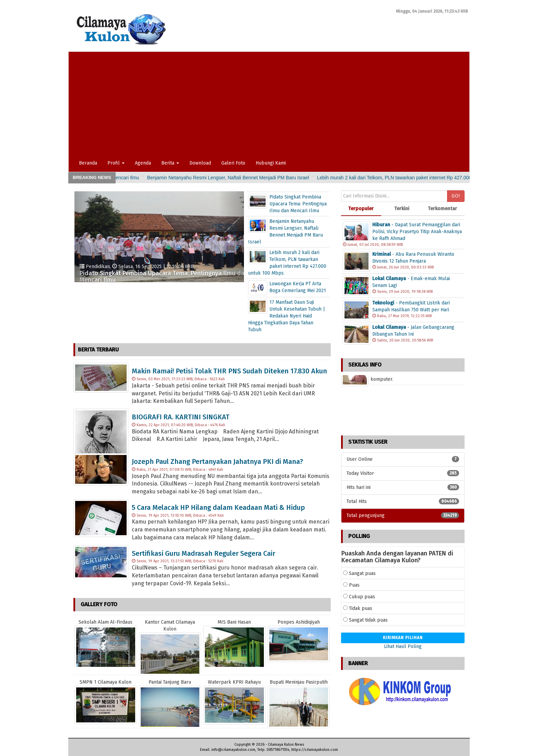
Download (200, 163)
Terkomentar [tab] (442, 209)
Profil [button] (116, 163)
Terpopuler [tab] (361, 209)
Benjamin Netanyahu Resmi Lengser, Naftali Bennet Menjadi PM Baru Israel (305, 178)
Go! (456, 196)
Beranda (88, 163)
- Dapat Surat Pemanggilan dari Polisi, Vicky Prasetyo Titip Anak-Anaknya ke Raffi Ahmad (417, 232)
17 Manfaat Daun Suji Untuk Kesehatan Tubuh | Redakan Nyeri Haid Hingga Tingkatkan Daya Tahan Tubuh (286, 316)
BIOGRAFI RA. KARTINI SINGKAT (181, 417)
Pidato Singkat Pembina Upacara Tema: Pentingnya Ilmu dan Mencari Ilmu (136, 178)
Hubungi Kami (271, 163)
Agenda (143, 163)
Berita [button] (170, 163)
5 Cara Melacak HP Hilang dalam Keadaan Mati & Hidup (218, 507)
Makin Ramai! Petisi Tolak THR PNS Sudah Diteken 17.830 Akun (229, 371)
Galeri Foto (233, 163)
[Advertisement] (267, 103)
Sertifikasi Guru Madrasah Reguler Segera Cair (203, 553)
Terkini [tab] (402, 209)
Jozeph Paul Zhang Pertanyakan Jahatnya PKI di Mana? (217, 461)
